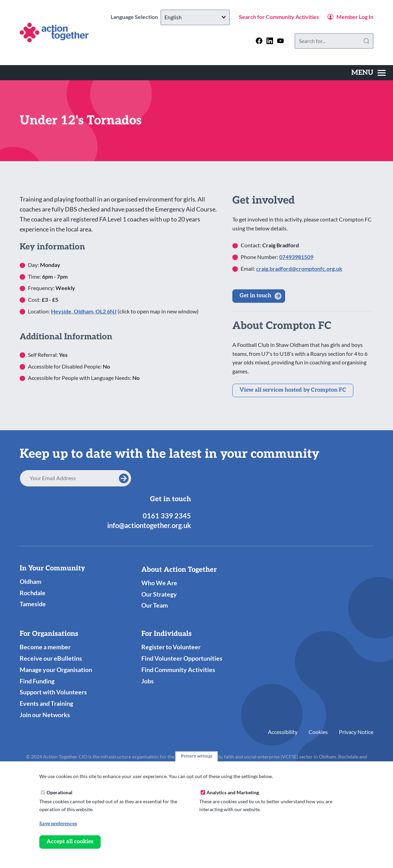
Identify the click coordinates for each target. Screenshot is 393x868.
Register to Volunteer (171, 647)
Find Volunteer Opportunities (182, 658)
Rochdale (33, 593)
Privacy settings (197, 757)
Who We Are (159, 583)
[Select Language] (195, 17)
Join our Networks (45, 715)
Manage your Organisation (56, 670)
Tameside (33, 604)
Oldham (31, 581)
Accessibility (283, 732)
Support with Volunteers (53, 692)
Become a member (45, 647)
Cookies (318, 732)
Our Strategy (159, 594)
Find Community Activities (178, 670)
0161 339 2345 (167, 516)
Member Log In (355, 17)
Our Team (155, 605)
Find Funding (37, 681)
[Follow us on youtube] (280, 41)
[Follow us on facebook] (259, 41)
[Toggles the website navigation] (369, 73)
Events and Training (46, 703)
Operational (59, 792)
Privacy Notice (356, 732)
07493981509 (296, 257)
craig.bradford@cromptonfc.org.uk (299, 268)
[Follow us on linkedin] (270, 41)
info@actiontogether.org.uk (149, 525)
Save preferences (58, 824)
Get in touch (255, 296)
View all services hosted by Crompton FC (293, 390)
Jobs (148, 681)
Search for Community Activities (279, 17)
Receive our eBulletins (51, 658)
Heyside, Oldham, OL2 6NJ (84, 311)
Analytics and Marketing (233, 792)
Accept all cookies (70, 842)
